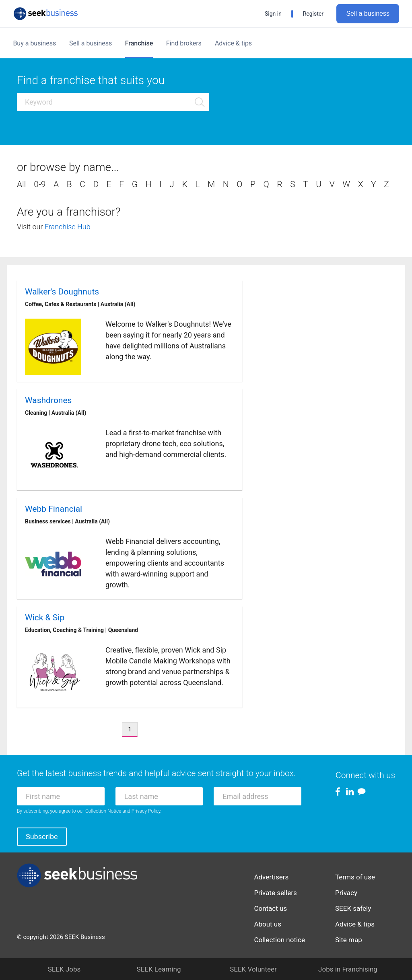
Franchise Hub (68, 227)
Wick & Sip (45, 618)
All (22, 184)
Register (313, 14)
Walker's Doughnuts (62, 292)
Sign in (273, 14)
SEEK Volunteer (253, 969)
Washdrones (48, 400)
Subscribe (42, 837)
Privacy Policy (146, 811)
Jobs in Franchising (348, 969)
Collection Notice (103, 811)
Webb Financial (54, 509)
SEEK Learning (159, 969)
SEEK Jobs (64, 969)
